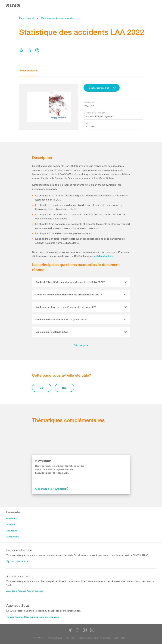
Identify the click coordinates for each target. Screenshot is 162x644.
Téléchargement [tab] (28, 71)
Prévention (12, 518)
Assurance (12, 531)
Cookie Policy (119, 638)
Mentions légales (55, 638)
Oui (42, 388)
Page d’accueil (27, 18)
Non (64, 388)
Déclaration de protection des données (94, 638)
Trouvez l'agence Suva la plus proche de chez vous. (33, 617)
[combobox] (102, 88)
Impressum (70, 638)
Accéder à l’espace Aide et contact (25, 591)
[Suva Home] (13, 6)
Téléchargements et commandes (57, 18)
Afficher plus (81, 345)
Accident (11, 524)
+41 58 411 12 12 (18, 561)
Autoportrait (12, 537)
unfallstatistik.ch (104, 256)
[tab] (81, 282)
